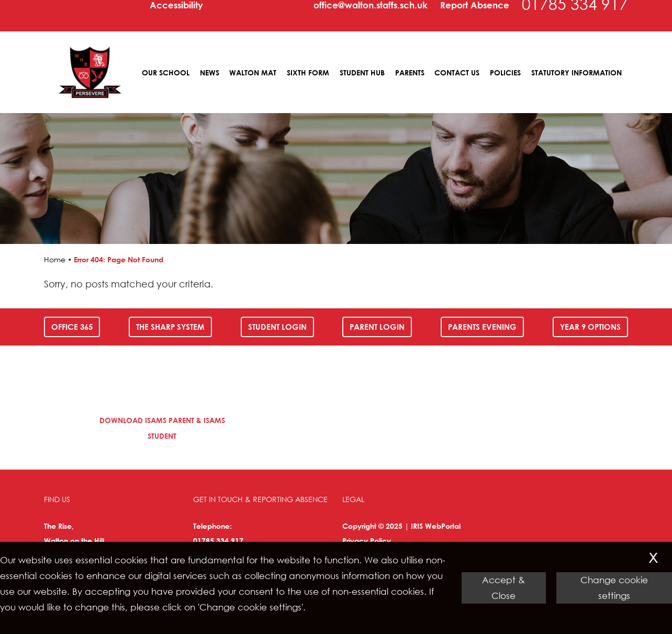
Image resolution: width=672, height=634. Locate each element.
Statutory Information (576, 73)
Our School (166, 73)
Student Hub (362, 73)
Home (55, 259)
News (210, 73)
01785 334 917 (218, 541)
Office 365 (72, 327)
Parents (410, 73)
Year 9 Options (590, 327)
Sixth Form (308, 73)
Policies (505, 73)
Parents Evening (482, 327)
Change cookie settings (614, 588)
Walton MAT (253, 73)
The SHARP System (170, 327)
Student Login (277, 327)
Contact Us (457, 73)
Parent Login (377, 327)
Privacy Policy (367, 541)
